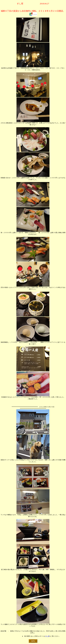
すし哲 (47, 636)
